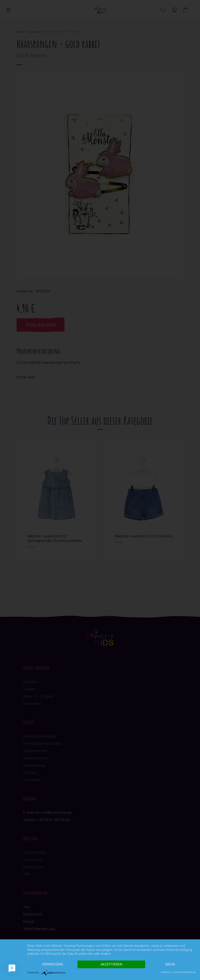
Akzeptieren (111, 964)
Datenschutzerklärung (185, 972)
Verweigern (52, 964)
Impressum (166, 972)
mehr (170, 964)
